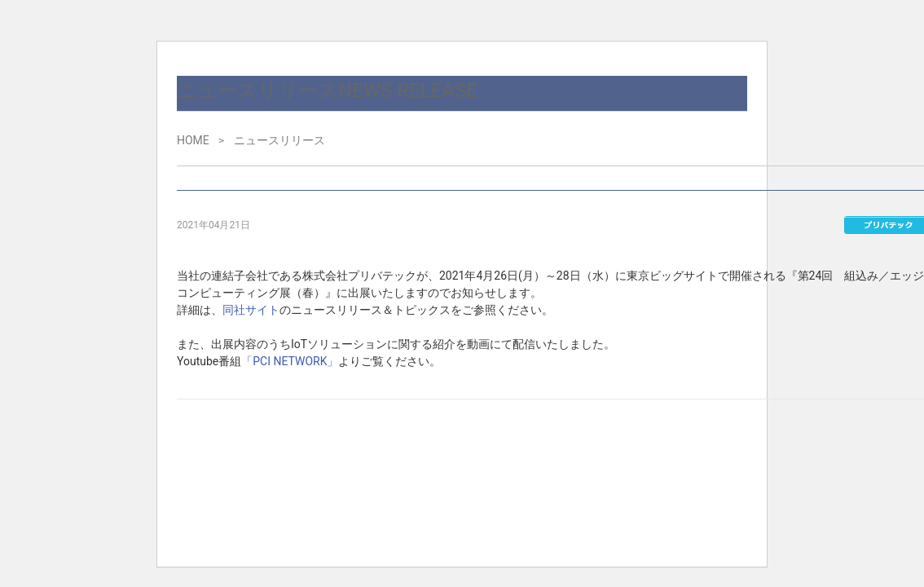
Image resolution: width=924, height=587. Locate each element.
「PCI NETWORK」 (290, 361)
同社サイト (251, 310)
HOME (193, 140)
